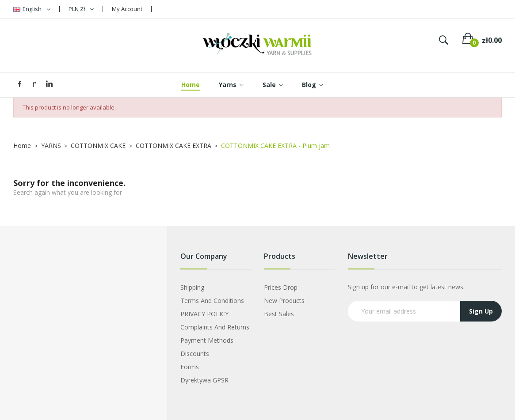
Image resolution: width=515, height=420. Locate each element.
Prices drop (281, 287)
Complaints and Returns (215, 327)
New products (284, 301)
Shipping (192, 287)
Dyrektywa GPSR (204, 380)
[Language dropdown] (32, 9)
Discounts (195, 354)
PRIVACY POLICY (204, 314)
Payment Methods (207, 340)
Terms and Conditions (212, 301)
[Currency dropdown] (81, 9)
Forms (190, 367)
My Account (127, 9)
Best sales (279, 314)
